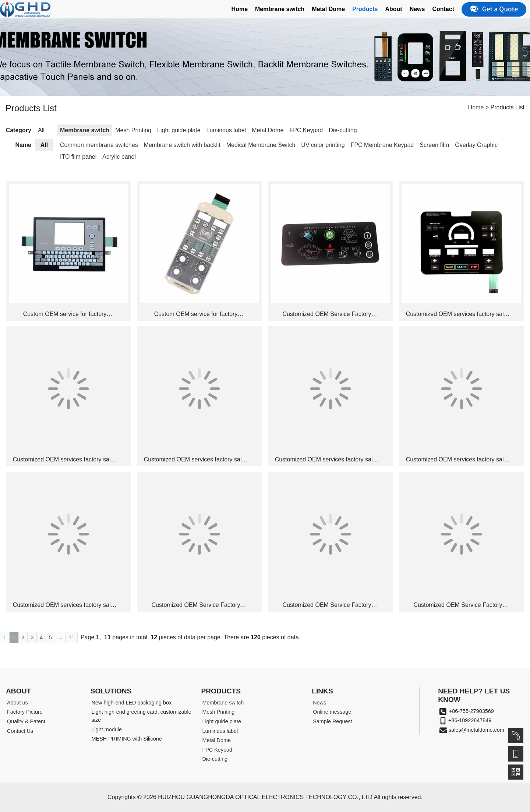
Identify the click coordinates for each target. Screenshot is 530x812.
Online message (332, 712)
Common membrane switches (99, 145)
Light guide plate (179, 130)
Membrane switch (280, 9)
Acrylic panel (119, 157)
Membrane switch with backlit (182, 145)
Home (240, 9)
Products (365, 9)
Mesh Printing (133, 130)
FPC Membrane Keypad (382, 145)
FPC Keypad (306, 130)
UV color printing (323, 145)
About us (17, 703)
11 (71, 637)
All (41, 130)
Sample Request (332, 721)
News (417, 9)
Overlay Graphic (476, 145)
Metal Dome (328, 9)
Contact (443, 9)
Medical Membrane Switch (261, 145)
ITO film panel (78, 157)
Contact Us (20, 731)
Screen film (434, 145)
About (393, 9)
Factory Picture (25, 712)
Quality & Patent (26, 721)
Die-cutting (343, 130)
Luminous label (226, 130)
